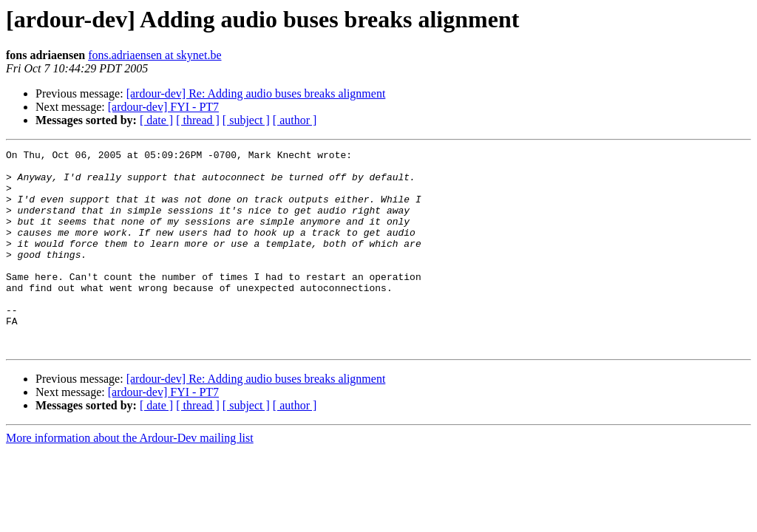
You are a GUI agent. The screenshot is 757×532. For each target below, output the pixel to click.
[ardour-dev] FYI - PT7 (163, 107)
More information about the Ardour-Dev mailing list (130, 478)
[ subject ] (246, 120)
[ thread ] (198, 120)
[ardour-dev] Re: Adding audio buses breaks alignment (256, 93)
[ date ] (156, 120)
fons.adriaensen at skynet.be (155, 55)
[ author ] (295, 120)
